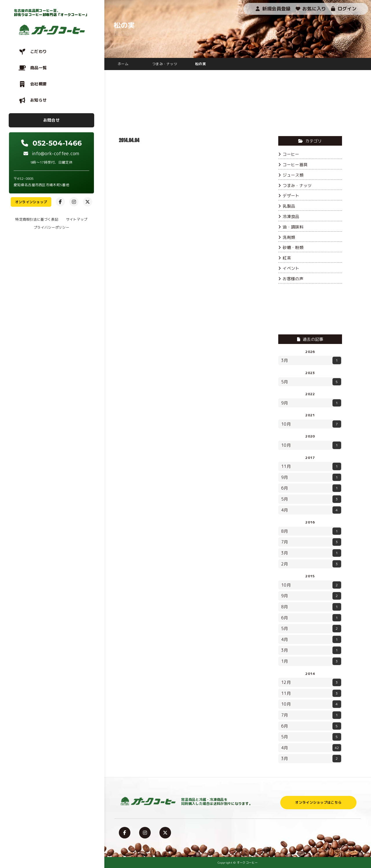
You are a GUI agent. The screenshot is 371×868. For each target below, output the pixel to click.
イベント (289, 268)
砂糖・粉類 (291, 247)
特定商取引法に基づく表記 (37, 219)
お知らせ (38, 100)
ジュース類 (291, 175)
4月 (311, 510)
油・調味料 (291, 227)
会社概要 (38, 84)
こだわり (38, 51)
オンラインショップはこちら (318, 802)
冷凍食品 (289, 216)
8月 (311, 531)
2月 (311, 564)
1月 (311, 661)
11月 (311, 466)
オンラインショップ (31, 202)
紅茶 (285, 258)
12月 (311, 682)
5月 (311, 382)
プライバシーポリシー (51, 227)
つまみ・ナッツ (295, 185)
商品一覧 (38, 68)
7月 (311, 542)
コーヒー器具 (293, 165)
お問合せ (51, 120)
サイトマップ (77, 219)
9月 (311, 403)
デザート (289, 196)
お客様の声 (291, 279)
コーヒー (289, 154)
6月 (311, 488)
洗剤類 (287, 237)
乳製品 (287, 206)
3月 (311, 360)
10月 (311, 424)
